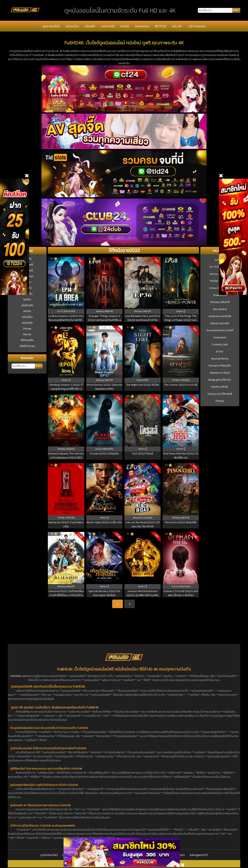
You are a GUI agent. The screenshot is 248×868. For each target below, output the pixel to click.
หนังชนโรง (72, 26)
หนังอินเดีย (27, 305)
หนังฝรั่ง (90, 26)
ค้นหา (39, 366)
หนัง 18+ (177, 26)
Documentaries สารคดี (220, 330)
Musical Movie (220, 359)
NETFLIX (161, 26)
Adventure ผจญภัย (220, 316)
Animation (142, 26)
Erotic (220, 352)
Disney (27, 329)
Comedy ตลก (220, 345)
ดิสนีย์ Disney (27, 346)
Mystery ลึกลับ (220, 387)
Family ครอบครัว (220, 323)
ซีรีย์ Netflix (27, 340)
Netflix (27, 300)
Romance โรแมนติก (220, 366)
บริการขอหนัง (197, 26)
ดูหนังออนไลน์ (51, 26)
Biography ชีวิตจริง (220, 380)
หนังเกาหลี (108, 26)
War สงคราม (220, 309)
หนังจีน (125, 26)
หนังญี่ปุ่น (27, 317)
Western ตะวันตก (220, 373)
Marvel (27, 334)
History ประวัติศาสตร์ (220, 394)
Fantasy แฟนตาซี (220, 302)
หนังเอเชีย (27, 323)
